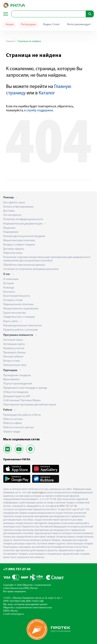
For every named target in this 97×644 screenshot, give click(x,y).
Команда (9, 288)
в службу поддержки (39, 111)
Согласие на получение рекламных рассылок (31, 269)
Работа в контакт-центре (19, 427)
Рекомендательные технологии (23, 326)
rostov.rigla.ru (39, 493)
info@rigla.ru (17, 614)
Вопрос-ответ (12, 361)
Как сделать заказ (14, 203)
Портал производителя (18, 384)
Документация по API (17, 396)
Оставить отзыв (13, 300)
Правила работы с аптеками (21, 330)
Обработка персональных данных (24, 265)
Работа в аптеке (13, 419)
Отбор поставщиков (16, 392)
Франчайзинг (11, 379)
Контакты (9, 292)
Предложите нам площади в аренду (25, 388)
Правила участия (14, 348)
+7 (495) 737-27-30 (17, 569)
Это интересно (12, 215)
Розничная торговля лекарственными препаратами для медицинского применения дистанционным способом (47, 259)
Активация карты (14, 344)
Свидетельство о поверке (19, 317)
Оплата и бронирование (18, 207)
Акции (10, 25)
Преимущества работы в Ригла (22, 415)
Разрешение (11, 232)
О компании (11, 279)
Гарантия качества (15, 313)
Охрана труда (12, 432)
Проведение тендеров (17, 375)
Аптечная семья (13, 340)
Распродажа (28, 25)
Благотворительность (17, 296)
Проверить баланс (15, 353)
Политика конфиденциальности (23, 219)
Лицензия (9, 228)
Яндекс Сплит (51, 25)
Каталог (47, 93)
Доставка (9, 211)
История (8, 283)
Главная (10, 41)
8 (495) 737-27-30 (67, 506)
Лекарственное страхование (21, 309)
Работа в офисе (13, 423)
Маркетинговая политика (19, 241)
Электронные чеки (15, 365)
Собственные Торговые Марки (22, 400)
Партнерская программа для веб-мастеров (30, 405)
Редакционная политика (18, 304)
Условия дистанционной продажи (24, 236)
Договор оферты (14, 249)
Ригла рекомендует (79, 25)
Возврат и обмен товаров (19, 245)
